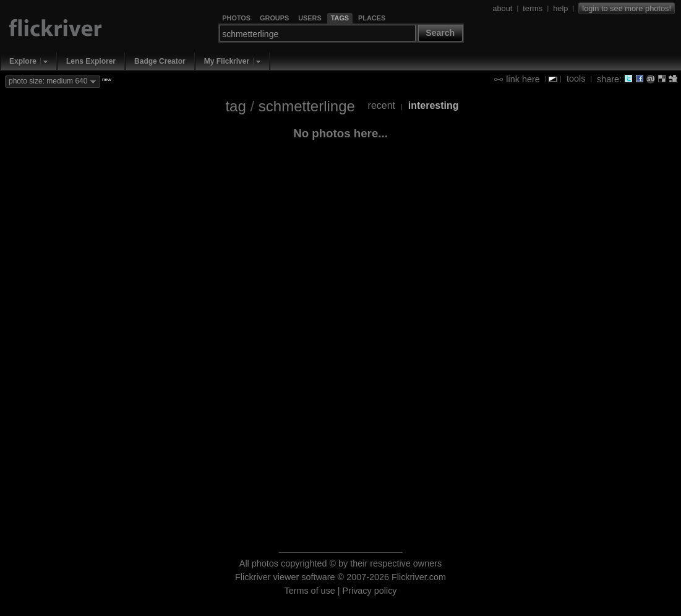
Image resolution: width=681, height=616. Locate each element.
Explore (23, 61)
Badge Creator (160, 61)
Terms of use (309, 591)
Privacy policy (370, 591)
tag (235, 106)
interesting (434, 105)
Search (440, 33)
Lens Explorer (91, 61)
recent (382, 105)
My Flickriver (227, 61)
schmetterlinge (307, 106)
